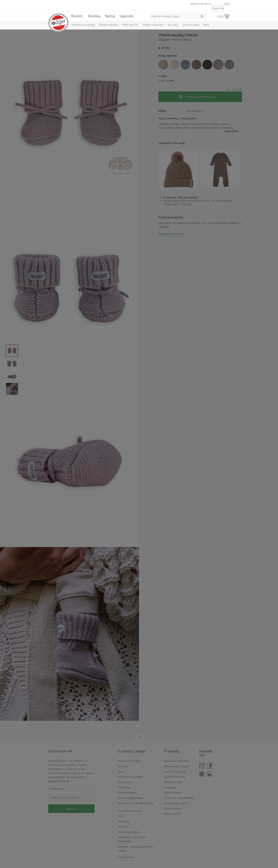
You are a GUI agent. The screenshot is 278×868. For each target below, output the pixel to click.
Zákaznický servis (201, 4)
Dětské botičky (109, 25)
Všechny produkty (83, 25)
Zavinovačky (191, 25)
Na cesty (173, 25)
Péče (206, 25)
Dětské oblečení (153, 25)
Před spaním (130, 25)
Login (227, 4)
